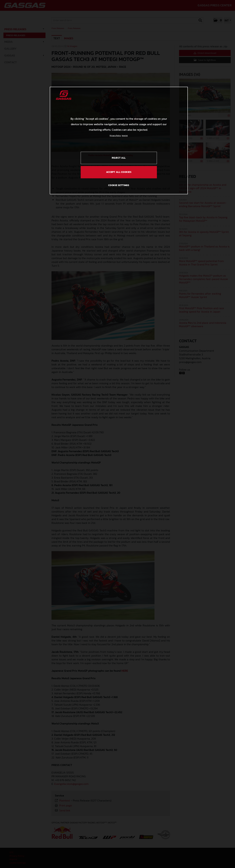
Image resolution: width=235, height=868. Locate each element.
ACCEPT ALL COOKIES (119, 172)
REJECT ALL (119, 158)
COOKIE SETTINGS (119, 185)
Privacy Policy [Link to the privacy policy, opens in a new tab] (115, 136)
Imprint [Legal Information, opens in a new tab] (125, 136)
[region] (119, 140)
